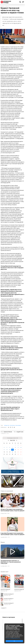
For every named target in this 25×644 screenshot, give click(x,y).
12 (7, 450)
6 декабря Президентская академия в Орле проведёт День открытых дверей (12, 534)
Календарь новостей (12, 438)
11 (4, 450)
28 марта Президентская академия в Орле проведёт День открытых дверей (12, 510)
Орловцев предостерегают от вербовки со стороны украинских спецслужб (11, 562)
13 (10, 450)
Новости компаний (7, 491)
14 (12, 450)
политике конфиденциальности (13, 638)
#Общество (7, 425)
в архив (4, 608)
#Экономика (18, 425)
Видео (3, 542)
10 (21, 447)
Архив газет (5, 572)
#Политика (12, 425)
